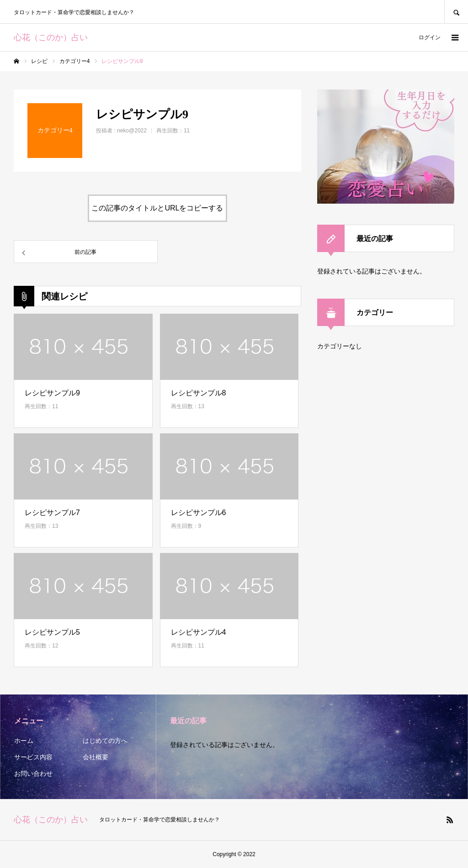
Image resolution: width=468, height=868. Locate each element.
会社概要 (96, 757)
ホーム (24, 741)
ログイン (430, 37)
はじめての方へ (105, 741)
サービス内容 (33, 757)
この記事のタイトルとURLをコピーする (157, 208)
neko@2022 (132, 131)
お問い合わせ (33, 773)
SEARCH (456, 12)
